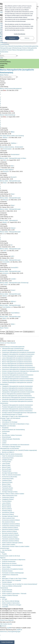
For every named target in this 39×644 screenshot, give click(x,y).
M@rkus (5, 296)
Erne (5, 90)
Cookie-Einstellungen (19, 34)
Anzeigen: (7, 332)
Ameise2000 (6, 262)
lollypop (4, 222)
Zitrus (12, 132)
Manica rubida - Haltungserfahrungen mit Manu (13, 158)
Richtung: (7, 334)
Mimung (5, 200)
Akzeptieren (12, 38)
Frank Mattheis (6, 307)
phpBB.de (19, 630)
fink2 (5, 160)
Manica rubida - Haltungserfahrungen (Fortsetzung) (14, 283)
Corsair (5, 285)
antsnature (5, 273)
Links (1, 58)
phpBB (9, 628)
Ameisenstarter (7, 149)
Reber (5, 183)
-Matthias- (5, 138)
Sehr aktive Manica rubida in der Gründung (12, 136)
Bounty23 (6, 171)
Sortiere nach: (25, 332)
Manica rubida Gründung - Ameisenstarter (12, 147)
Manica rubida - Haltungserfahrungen (10, 181)
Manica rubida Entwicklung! (8, 115)
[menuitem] (2, 29)
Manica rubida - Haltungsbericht (9, 220)
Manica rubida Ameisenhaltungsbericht (11, 89)
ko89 (5, 251)
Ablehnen (27, 38)
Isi (3, 234)
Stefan (4, 318)
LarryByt (13, 279)
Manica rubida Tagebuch (7, 170)
